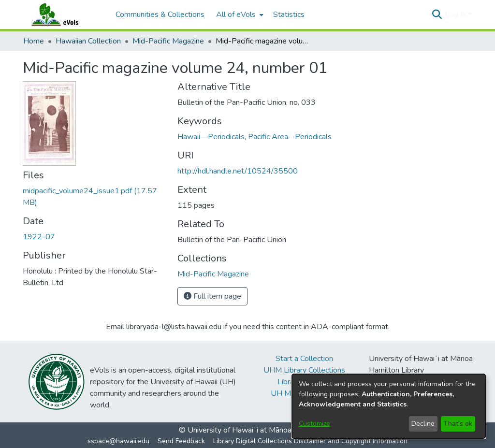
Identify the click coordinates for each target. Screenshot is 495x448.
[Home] (64, 14)
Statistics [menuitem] (289, 14)
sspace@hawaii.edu (118, 441)
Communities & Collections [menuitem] (160, 14)
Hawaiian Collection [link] (88, 41)
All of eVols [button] (236, 14)
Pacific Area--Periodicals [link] (290, 137)
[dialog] (389, 406)
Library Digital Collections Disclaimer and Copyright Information (310, 441)
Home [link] (34, 41)
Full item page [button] (212, 296)
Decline (423, 424)
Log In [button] (457, 14)
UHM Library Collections (304, 370)
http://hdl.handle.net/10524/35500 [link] (238, 171)
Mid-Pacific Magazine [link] (168, 41)
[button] (437, 14)
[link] (213, 274)
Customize (314, 424)
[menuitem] (239, 14)
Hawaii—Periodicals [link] (211, 137)
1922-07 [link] (39, 237)
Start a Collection (304, 359)
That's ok (458, 424)
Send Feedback (181, 441)
